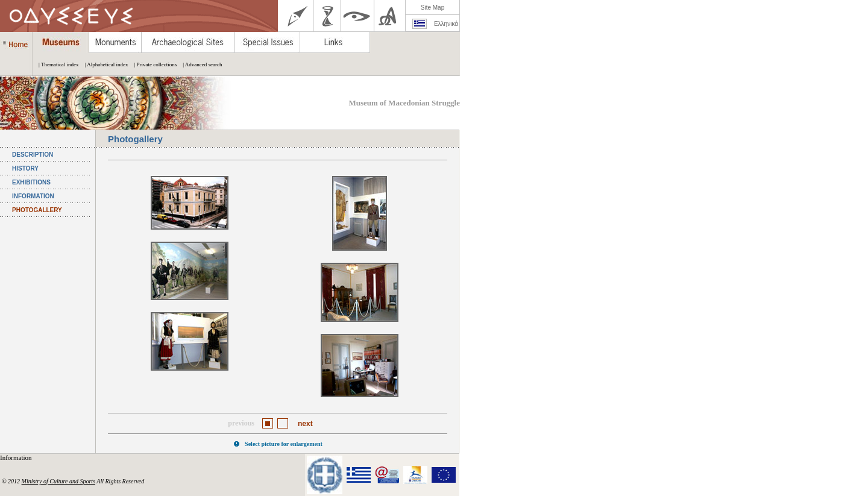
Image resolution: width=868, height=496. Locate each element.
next (305, 424)
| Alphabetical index (104, 64)
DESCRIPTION (33, 155)
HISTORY (25, 168)
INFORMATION (33, 196)
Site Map (432, 8)
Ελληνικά (446, 24)
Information (17, 457)
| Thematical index (56, 64)
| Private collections (152, 64)
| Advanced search (199, 64)
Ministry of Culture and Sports (58, 481)
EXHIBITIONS (31, 182)
